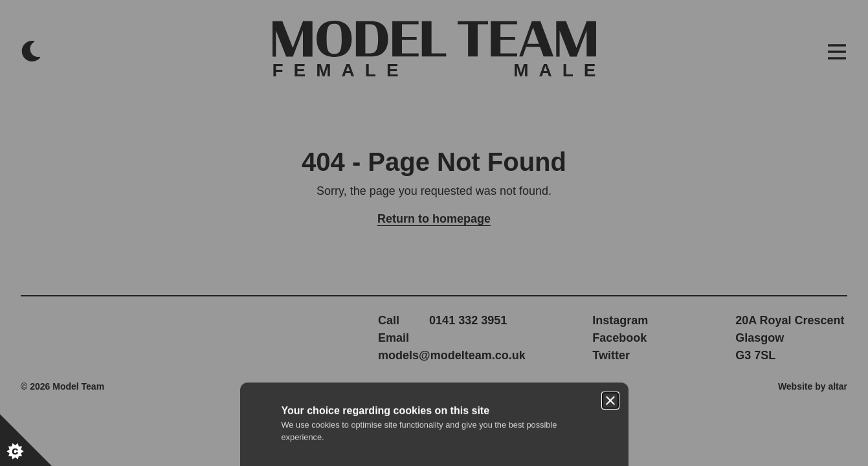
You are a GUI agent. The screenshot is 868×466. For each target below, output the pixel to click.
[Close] (610, 173)
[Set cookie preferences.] (26, 440)
